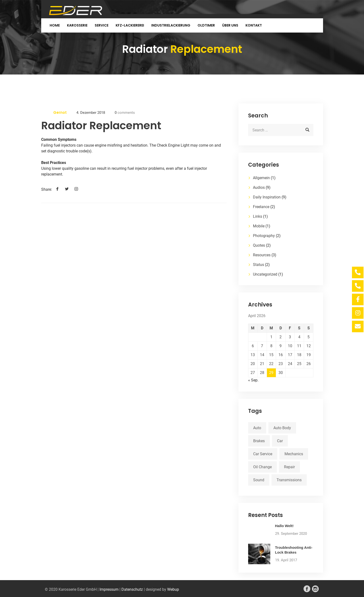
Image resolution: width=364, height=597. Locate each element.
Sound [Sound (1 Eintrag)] (259, 480)
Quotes (259, 245)
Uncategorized (265, 274)
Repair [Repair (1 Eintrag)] (289, 467)
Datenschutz (132, 589)
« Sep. (253, 380)
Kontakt (254, 25)
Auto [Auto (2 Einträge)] (257, 428)
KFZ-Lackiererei (130, 25)
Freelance (261, 207)
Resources (262, 255)
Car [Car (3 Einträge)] (280, 441)
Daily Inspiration (267, 197)
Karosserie (77, 25)
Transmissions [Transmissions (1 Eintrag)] (289, 480)
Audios (259, 187)
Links (258, 216)
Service (102, 25)
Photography (264, 236)
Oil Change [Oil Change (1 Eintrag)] (262, 467)
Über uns (230, 25)
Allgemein (261, 178)
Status (258, 265)
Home (55, 25)
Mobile (259, 226)
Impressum (109, 589)
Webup (173, 589)
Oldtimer (206, 25)
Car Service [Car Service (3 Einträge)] (263, 454)
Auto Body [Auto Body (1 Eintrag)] (282, 428)
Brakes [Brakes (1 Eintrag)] (259, 441)
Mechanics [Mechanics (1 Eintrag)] (294, 454)
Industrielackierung (171, 25)
